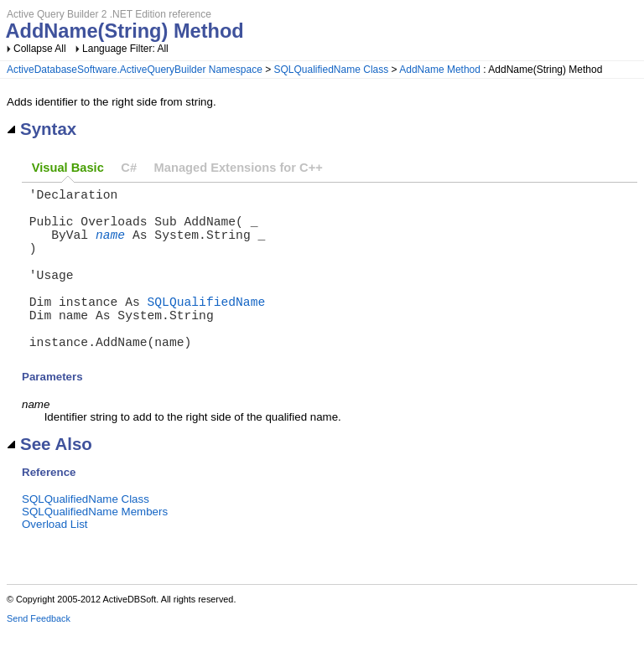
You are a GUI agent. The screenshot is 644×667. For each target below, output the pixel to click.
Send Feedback (39, 655)
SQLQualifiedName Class (332, 70)
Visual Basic (68, 168)
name (110, 247)
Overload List (55, 561)
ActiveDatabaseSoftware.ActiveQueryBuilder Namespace (135, 70)
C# (129, 168)
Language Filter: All (125, 49)
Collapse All (40, 49)
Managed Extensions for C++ (239, 168)
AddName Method (440, 70)
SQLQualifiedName (207, 328)
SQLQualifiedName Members (95, 548)
